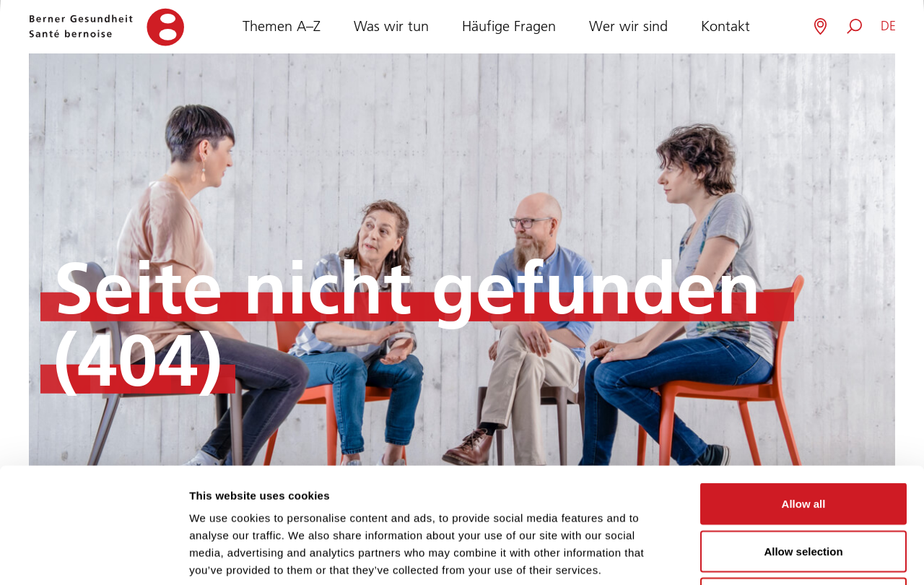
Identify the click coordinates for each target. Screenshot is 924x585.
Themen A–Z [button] (282, 25)
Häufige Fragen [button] (509, 25)
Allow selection (803, 443)
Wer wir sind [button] (628, 25)
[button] (888, 26)
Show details (758, 556)
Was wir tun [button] (391, 25)
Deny (804, 490)
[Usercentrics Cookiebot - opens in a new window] (93, 557)
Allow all (804, 395)
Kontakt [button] (725, 25)
